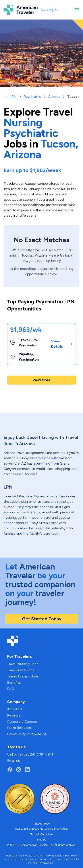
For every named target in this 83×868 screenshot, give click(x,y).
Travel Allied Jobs (21, 670)
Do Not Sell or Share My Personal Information (41, 829)
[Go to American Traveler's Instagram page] (19, 770)
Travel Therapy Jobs (23, 676)
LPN (13, 97)
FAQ (11, 689)
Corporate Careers (22, 722)
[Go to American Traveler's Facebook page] (10, 770)
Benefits (14, 682)
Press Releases (19, 728)
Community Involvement (27, 734)
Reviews (14, 715)
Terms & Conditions (41, 834)
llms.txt (41, 840)
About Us (15, 709)
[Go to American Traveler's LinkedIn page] (27, 770)
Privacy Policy (42, 824)
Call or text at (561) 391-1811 (30, 754)
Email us (14, 761)
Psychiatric (32, 97)
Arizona (54, 97)
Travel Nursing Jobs (23, 664)
